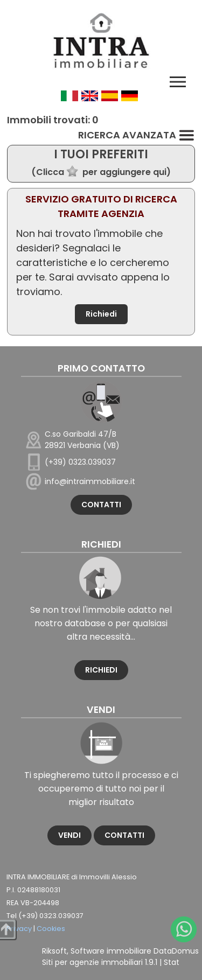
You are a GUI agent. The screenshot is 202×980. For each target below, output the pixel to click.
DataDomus (176, 951)
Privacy (19, 929)
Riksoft (54, 951)
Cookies (51, 929)
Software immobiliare (111, 951)
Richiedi (101, 314)
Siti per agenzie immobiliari (92, 962)
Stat (172, 962)
